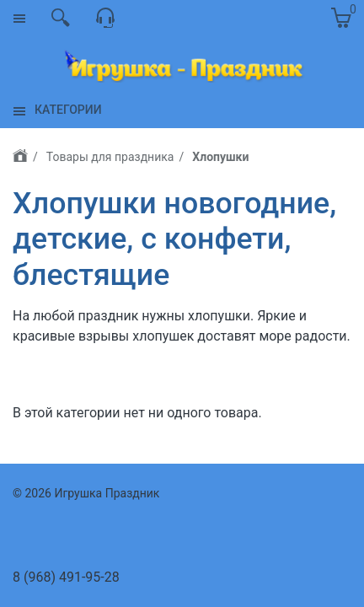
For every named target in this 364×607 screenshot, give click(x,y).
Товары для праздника (110, 157)
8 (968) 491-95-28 (66, 577)
